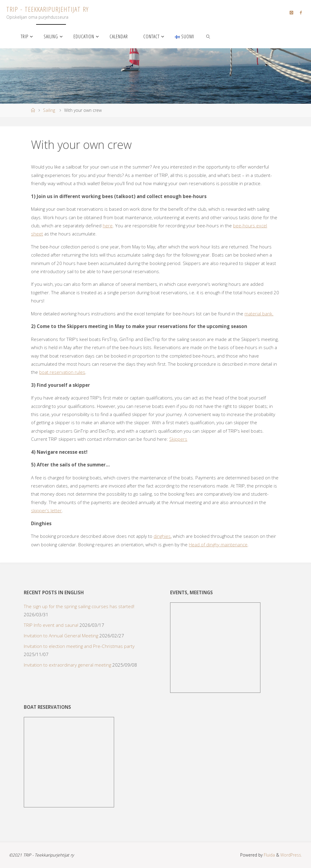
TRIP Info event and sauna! (51, 625)
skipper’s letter (46, 510)
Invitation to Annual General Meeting (61, 636)
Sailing (49, 110)
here (108, 226)
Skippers (178, 439)
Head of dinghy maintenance (218, 544)
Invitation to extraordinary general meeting (67, 665)
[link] (208, 36)
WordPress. (291, 855)
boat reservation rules (62, 372)
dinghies (162, 536)
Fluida (269, 855)
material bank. (259, 314)
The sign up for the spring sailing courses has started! (79, 606)
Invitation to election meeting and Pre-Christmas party (79, 646)
